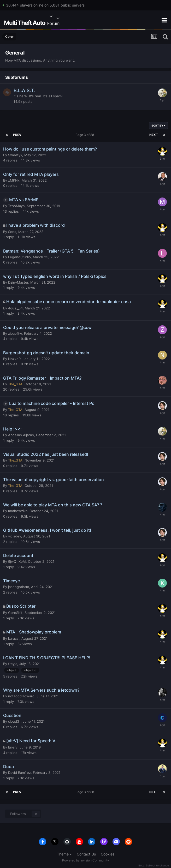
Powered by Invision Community (86, 860)
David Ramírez (19, 773)
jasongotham (19, 587)
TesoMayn (16, 206)
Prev (17, 135)
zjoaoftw (15, 333)
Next (154, 135)
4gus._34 (15, 308)
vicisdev (15, 536)
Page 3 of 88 (85, 135)
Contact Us (86, 854)
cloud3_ (14, 721)
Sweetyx (15, 155)
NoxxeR (14, 359)
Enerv (13, 747)
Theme (64, 854)
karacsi (14, 638)
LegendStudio (19, 257)
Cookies (108, 854)
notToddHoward (21, 696)
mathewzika (18, 511)
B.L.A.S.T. (24, 90)
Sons (12, 232)
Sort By (158, 125)
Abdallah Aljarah (21, 435)
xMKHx (14, 180)
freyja (13, 664)
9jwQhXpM (17, 561)
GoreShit (15, 613)
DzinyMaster (18, 282)
